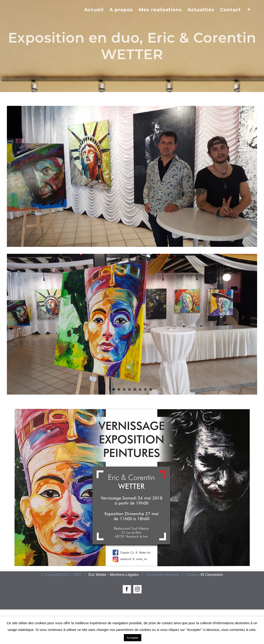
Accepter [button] (132, 638)
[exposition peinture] (132, 176)
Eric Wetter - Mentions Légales (114, 575)
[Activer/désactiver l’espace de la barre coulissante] (249, 9)
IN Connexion (212, 575)
